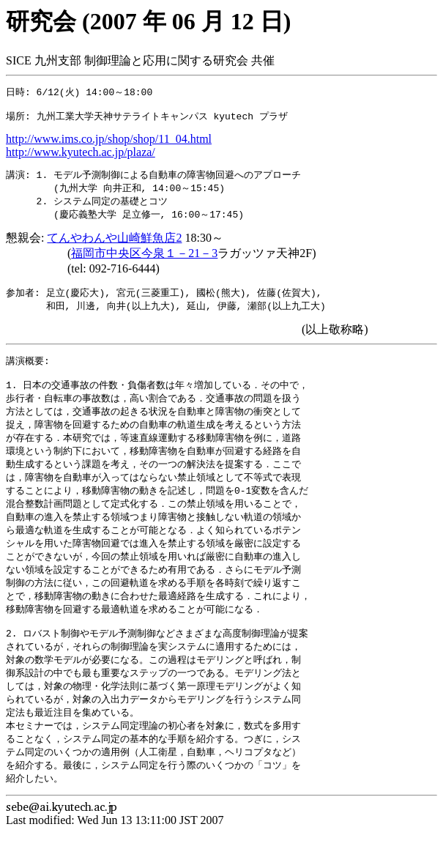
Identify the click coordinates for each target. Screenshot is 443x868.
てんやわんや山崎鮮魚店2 (114, 244)
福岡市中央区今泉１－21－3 (144, 260)
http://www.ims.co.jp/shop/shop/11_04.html (109, 142)
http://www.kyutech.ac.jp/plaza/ (81, 156)
